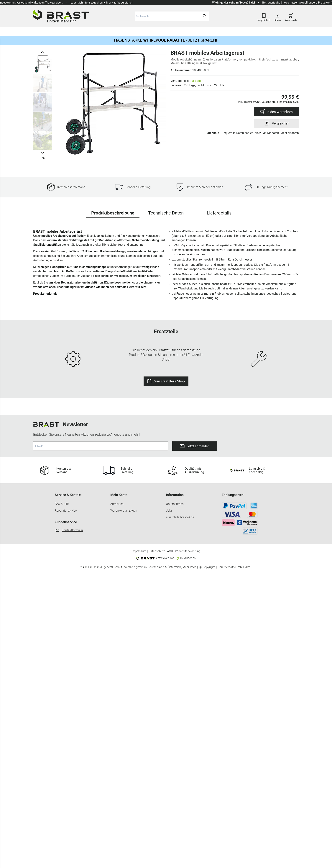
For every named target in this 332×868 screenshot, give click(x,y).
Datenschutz (157, 551)
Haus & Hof (176, 31)
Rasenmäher (45, 31)
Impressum (139, 551)
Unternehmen (175, 504)
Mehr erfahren (290, 133)
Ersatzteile (197, 31)
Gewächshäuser (121, 31)
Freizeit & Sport (150, 31)
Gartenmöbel (95, 31)
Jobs (169, 511)
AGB (170, 551)
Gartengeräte (70, 31)
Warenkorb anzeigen (124, 511)
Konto (278, 16)
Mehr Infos (189, 567)
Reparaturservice (66, 511)
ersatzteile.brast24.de (180, 517)
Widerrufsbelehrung (188, 551)
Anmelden (117, 504)
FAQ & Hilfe (62, 504)
